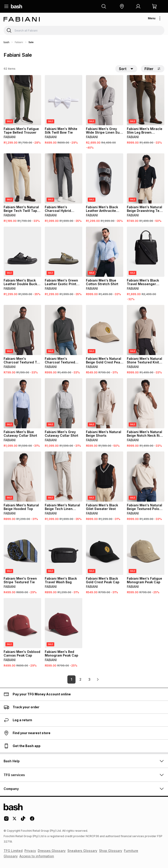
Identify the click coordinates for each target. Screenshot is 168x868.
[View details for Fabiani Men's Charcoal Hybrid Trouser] (64, 178)
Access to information (37, 856)
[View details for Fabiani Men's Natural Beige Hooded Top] (22, 477)
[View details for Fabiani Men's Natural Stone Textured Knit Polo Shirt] (146, 330)
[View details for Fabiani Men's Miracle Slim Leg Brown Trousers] (146, 100)
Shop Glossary (111, 851)
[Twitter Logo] (15, 820)
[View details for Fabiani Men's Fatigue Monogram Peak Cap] (146, 550)
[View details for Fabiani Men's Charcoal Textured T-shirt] (22, 330)
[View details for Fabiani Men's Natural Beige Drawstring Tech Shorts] (146, 178)
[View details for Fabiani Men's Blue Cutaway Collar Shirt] (22, 403)
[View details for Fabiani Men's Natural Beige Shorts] (105, 403)
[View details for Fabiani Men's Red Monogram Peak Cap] (64, 623)
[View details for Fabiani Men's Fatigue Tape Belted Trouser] (22, 100)
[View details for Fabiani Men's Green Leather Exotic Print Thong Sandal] (64, 252)
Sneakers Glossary (82, 851)
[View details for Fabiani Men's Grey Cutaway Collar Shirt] (64, 403)
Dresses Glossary (52, 851)
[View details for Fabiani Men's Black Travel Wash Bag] (64, 550)
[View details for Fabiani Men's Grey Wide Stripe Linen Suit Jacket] (105, 100)
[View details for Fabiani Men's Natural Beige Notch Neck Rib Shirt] (146, 403)
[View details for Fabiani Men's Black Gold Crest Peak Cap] (105, 550)
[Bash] (6, 42)
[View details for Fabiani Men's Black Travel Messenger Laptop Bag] (146, 252)
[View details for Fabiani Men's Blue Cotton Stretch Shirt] (105, 252)
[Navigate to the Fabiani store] (22, 19)
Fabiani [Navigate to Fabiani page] (19, 42)
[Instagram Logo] (6, 820)
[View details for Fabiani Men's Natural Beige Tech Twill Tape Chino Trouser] (22, 178)
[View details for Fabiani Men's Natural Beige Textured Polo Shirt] (146, 477)
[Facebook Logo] (32, 820)
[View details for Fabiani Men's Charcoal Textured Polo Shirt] (64, 330)
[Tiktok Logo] (23, 820)
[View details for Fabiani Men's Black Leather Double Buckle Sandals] (22, 252)
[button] (122, 6)
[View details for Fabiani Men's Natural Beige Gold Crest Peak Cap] (105, 330)
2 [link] (80, 679)
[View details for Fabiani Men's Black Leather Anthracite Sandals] (105, 178)
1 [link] (71, 679)
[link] (98, 679)
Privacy (30, 851)
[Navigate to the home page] (17, 6)
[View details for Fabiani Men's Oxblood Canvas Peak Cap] (22, 623)
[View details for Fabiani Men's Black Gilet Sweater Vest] (105, 477)
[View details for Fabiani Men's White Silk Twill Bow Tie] (64, 100)
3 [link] (89, 679)
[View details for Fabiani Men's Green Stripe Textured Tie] (22, 550)
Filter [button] (153, 69)
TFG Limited (13, 851)
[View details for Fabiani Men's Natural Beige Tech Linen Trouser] (64, 477)
